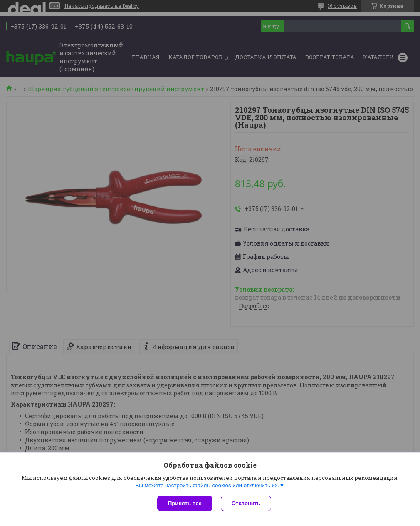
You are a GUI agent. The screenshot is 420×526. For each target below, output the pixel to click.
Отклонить (246, 503)
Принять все (185, 503)
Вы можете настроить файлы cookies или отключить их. (207, 485)
